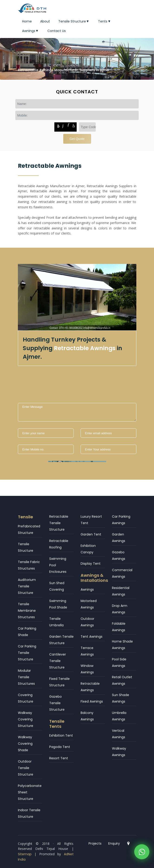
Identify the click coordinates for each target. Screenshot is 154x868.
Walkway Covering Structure (26, 719)
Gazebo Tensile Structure (57, 703)
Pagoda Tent (60, 747)
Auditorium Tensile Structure (27, 586)
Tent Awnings (92, 637)
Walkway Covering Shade (25, 744)
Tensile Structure (74, 21)
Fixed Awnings (92, 701)
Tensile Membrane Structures (27, 611)
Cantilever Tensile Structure (58, 661)
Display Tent (91, 564)
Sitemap (25, 854)
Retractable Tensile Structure (59, 523)
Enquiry (114, 843)
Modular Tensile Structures (26, 677)
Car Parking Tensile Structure (27, 653)
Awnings (31, 31)
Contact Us (57, 31)
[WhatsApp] (142, 853)
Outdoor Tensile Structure (26, 768)
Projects (95, 843)
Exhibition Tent (61, 735)
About (45, 21)
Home (27, 21)
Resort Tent (59, 758)
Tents (105, 21)
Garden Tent (91, 534)
